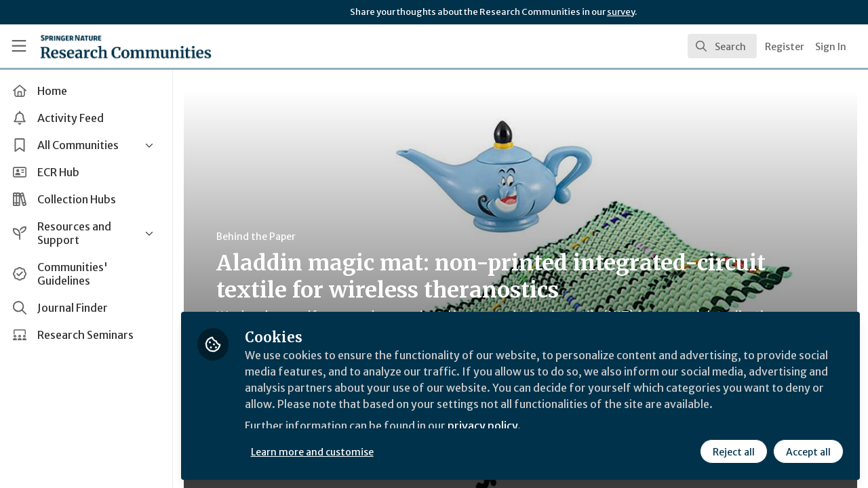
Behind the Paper (257, 237)
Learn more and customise (313, 452)
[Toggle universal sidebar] (19, 46)
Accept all (808, 452)
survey (621, 12)
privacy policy (483, 426)
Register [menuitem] (785, 47)
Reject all (734, 452)
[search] (722, 46)
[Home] (106, 46)
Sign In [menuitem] (831, 47)
